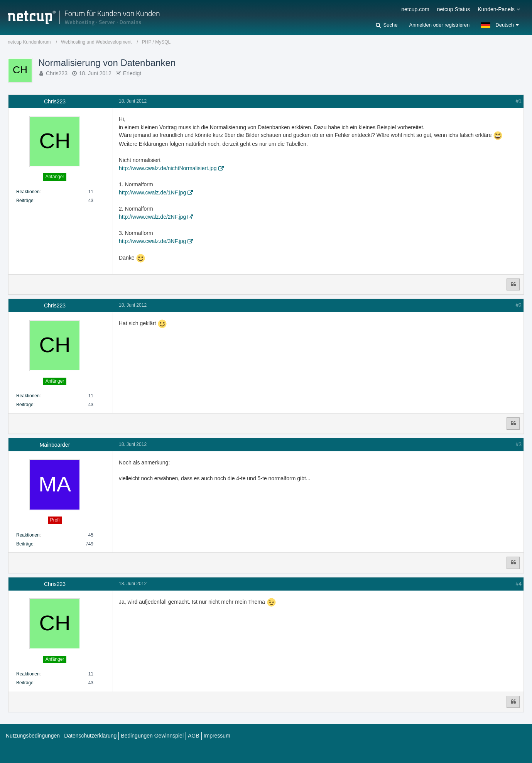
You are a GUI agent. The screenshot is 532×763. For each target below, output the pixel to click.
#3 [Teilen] (518, 444)
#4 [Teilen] (518, 584)
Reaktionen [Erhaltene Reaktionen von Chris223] (28, 192)
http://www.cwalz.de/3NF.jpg (152, 241)
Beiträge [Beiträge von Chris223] (25, 201)
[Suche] (387, 25)
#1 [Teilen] (518, 101)
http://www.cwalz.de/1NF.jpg (152, 192)
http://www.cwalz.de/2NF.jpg (152, 217)
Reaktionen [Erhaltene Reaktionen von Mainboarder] (28, 535)
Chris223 (57, 73)
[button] (500, 25)
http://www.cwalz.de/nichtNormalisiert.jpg (168, 168)
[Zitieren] (513, 285)
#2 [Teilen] (518, 305)
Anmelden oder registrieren (439, 25)
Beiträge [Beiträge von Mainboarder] (25, 544)
